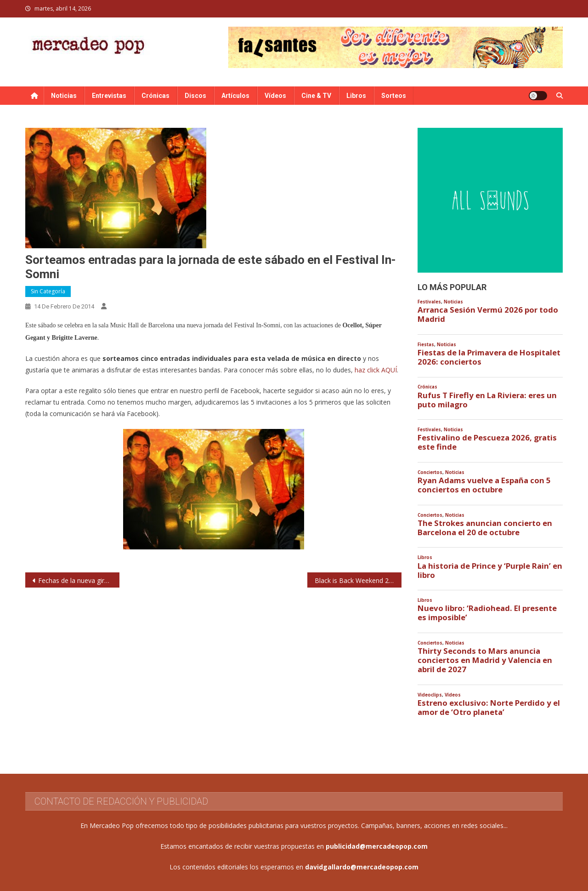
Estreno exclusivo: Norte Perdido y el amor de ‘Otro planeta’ (489, 708)
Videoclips (430, 695)
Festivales (429, 302)
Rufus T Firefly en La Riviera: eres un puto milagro (487, 400)
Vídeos (275, 96)
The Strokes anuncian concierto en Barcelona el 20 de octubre (485, 528)
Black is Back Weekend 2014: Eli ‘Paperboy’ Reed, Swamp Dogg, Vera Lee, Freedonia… (358, 580)
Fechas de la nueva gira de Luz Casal (79, 580)
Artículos (235, 96)
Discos (195, 96)
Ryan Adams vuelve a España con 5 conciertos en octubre (484, 485)
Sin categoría (48, 291)
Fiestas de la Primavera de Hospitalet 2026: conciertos (489, 357)
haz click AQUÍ (376, 370)
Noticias (64, 96)
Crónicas (155, 96)
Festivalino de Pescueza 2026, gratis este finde (487, 442)
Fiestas (426, 345)
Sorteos (394, 96)
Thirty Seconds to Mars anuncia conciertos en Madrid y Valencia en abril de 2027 (485, 660)
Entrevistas (109, 96)
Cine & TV (316, 96)
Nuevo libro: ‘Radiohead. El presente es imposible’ (487, 613)
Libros (356, 96)
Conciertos (430, 472)
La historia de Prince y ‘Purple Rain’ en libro (490, 571)
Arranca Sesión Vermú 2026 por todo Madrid (488, 314)
